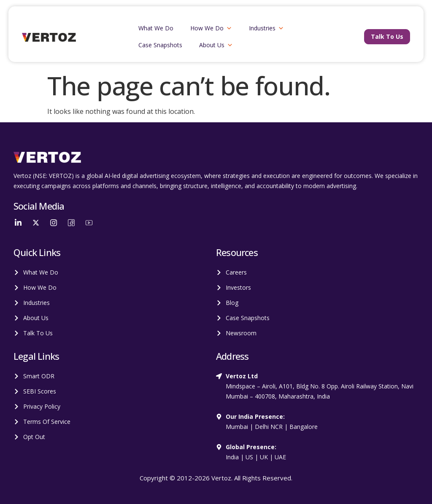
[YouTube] (89, 222)
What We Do (156, 28)
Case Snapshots (160, 45)
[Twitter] (36, 222)
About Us (216, 45)
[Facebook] (71, 222)
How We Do (211, 28)
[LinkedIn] (18, 222)
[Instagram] (54, 222)
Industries (266, 28)
